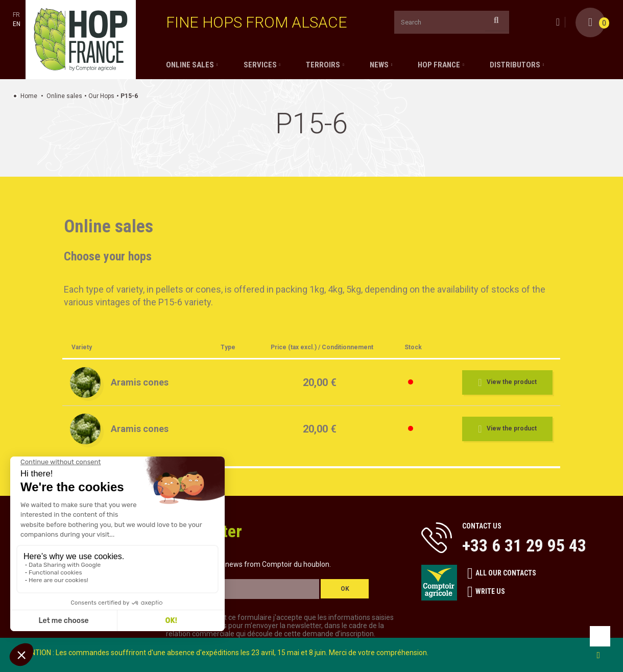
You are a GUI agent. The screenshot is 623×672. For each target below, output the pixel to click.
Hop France (439, 65)
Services (260, 65)
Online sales (190, 65)
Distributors (515, 65)
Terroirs (323, 65)
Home (29, 96)
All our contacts (502, 573)
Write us (486, 592)
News (379, 65)
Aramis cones (140, 382)
